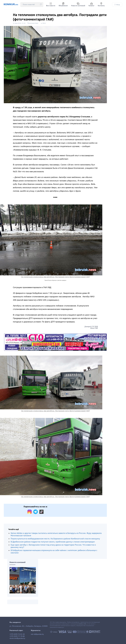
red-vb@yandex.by (37, 634)
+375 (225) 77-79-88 (17, 636)
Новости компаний (78, 5)
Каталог (91, 5)
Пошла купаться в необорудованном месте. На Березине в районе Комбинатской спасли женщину (55, 539)
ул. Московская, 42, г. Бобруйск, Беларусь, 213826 (29, 626)
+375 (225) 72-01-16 (17, 634)
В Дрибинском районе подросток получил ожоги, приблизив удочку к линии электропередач (53, 542)
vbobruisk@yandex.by (17, 638)
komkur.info (82, 624)
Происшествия (33, 23)
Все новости (51, 5)
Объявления (63, 5)
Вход (117, 5)
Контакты (101, 5)
